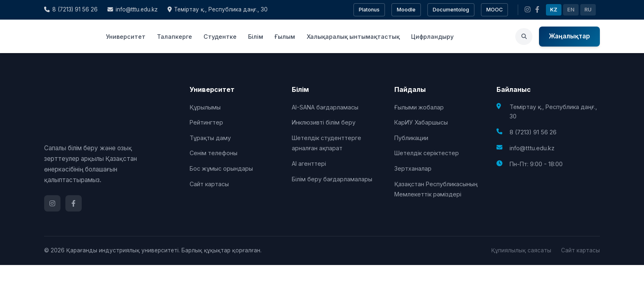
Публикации (411, 138)
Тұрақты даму (210, 138)
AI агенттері (309, 164)
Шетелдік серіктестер (427, 153)
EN (571, 10)
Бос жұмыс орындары (221, 168)
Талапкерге (174, 37)
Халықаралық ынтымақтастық (353, 37)
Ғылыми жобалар (419, 107)
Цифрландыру (432, 37)
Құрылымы (205, 107)
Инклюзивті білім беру (324, 122)
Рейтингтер (206, 122)
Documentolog (451, 10)
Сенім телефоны (214, 153)
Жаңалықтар (569, 36)
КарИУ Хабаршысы (421, 122)
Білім (256, 37)
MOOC (494, 10)
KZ (554, 10)
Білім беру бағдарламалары (332, 179)
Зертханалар (413, 168)
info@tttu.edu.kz (133, 9)
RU (588, 10)
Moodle (406, 10)
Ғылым (285, 37)
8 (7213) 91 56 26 (71, 9)
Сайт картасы (209, 184)
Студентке (220, 37)
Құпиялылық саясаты (521, 250)
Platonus (369, 10)
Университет (126, 37)
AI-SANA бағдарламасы (325, 107)
